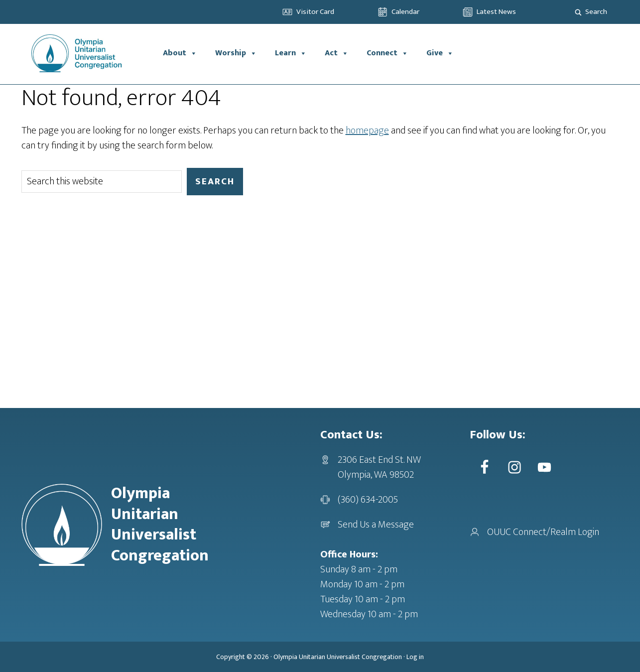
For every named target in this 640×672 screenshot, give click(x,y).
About (180, 53)
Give (440, 53)
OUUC (88, 53)
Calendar (405, 12)
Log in (415, 657)
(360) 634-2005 (368, 500)
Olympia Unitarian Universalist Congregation (338, 657)
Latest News (496, 12)
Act (337, 53)
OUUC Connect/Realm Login (543, 532)
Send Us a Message (376, 525)
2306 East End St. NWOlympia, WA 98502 (379, 467)
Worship (236, 53)
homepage (367, 131)
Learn (291, 53)
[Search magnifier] (578, 12)
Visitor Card (315, 12)
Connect (387, 53)
